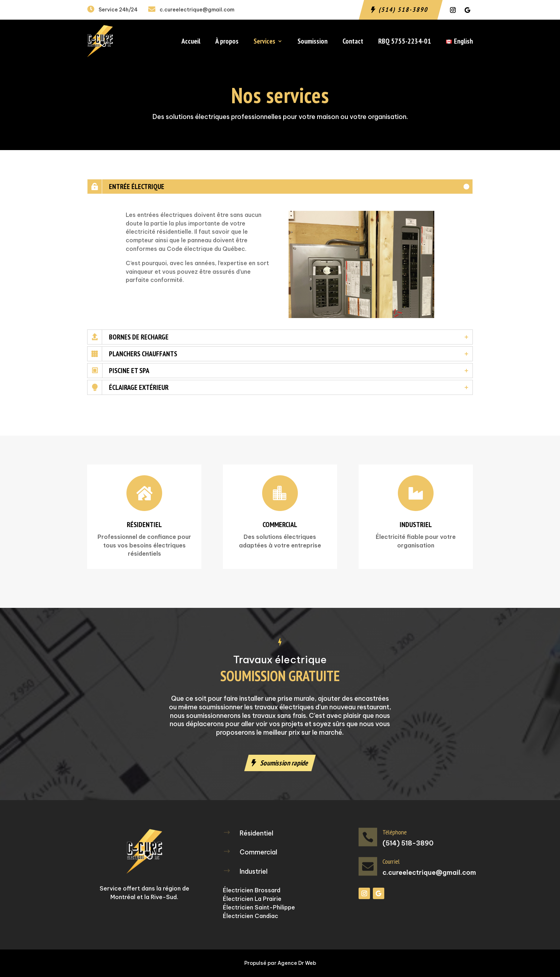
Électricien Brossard (252, 890)
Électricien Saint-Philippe (259, 907)
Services (264, 42)
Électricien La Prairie (252, 899)
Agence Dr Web (297, 963)
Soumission (312, 42)
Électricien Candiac (251, 916)
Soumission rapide (285, 763)
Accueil (191, 42)
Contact (353, 42)
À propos (227, 42)
